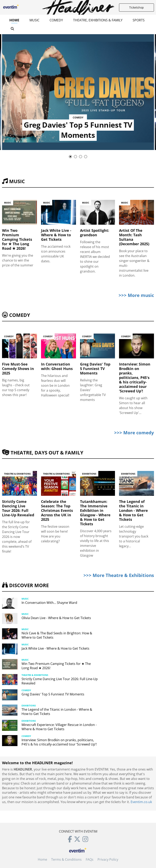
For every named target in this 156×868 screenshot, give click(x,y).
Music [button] (34, 20)
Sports (139, 20)
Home (14, 20)
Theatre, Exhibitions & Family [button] (98, 20)
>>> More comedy (134, 432)
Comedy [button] (56, 20)
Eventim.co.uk (141, 802)
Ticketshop (136, 7)
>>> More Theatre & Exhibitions (119, 575)
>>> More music (136, 295)
